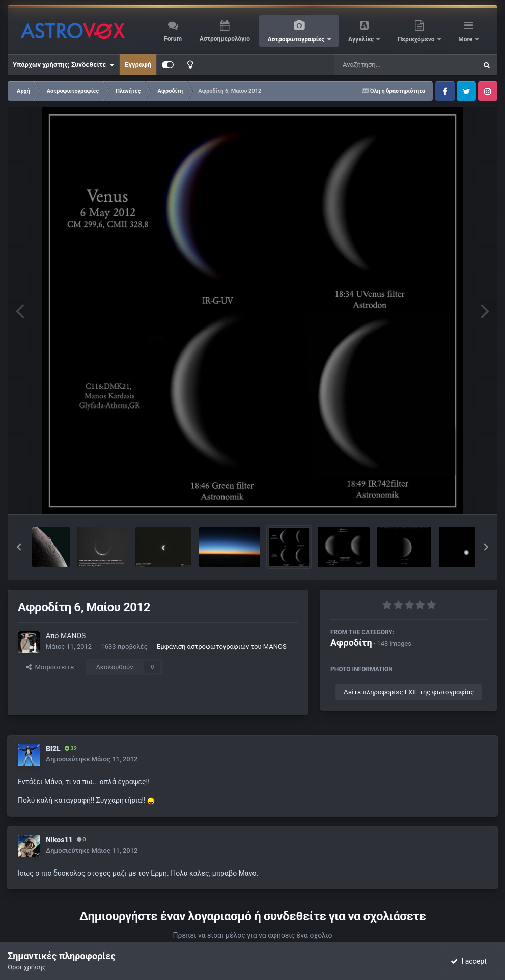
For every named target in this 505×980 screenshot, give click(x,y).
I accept (468, 961)
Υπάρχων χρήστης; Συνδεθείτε (63, 65)
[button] (19, 547)
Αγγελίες (362, 39)
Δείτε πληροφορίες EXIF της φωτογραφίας (409, 692)
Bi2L (53, 749)
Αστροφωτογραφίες (297, 39)
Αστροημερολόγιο (225, 39)
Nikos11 (59, 840)
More (466, 39)
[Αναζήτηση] (385, 65)
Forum (173, 39)
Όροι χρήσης (27, 967)
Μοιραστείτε (50, 667)
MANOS (73, 636)
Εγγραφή (138, 64)
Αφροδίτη (351, 643)
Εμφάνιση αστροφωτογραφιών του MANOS (222, 647)
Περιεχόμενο (417, 39)
